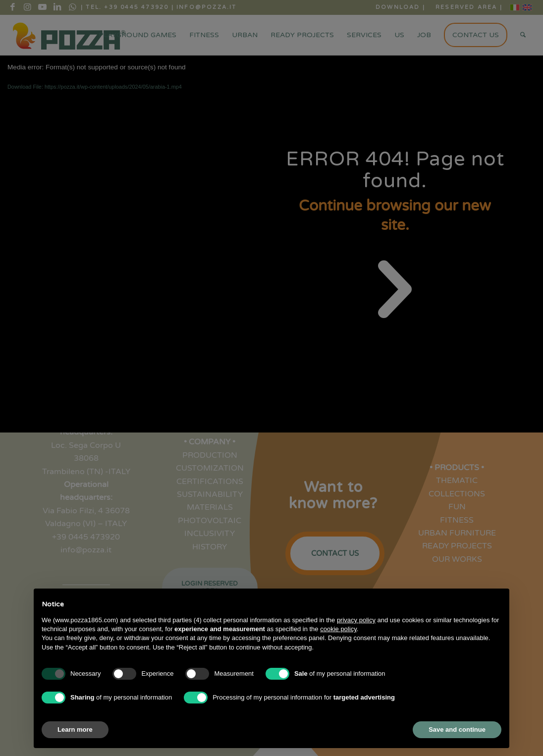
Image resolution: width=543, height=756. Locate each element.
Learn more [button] (75, 729)
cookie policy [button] (338, 629)
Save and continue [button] (457, 729)
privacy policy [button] (356, 620)
